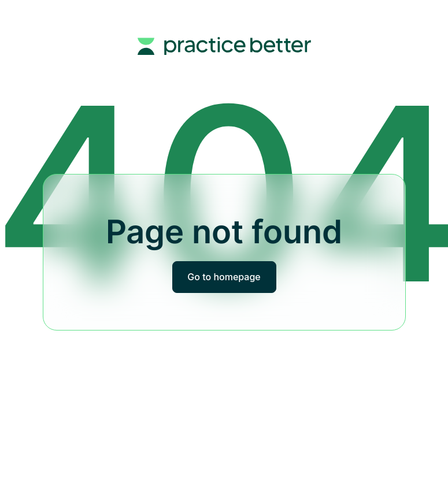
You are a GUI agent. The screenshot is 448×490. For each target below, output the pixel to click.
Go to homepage (224, 277)
